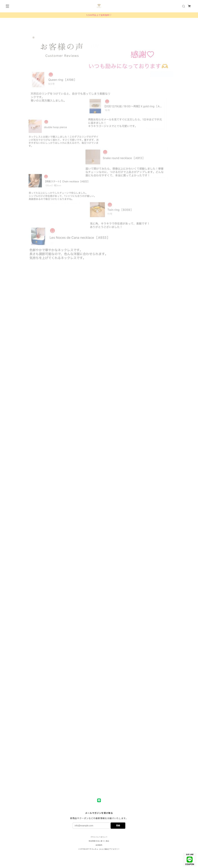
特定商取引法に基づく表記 (99, 841)
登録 (118, 826)
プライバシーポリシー (99, 837)
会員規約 (99, 845)
